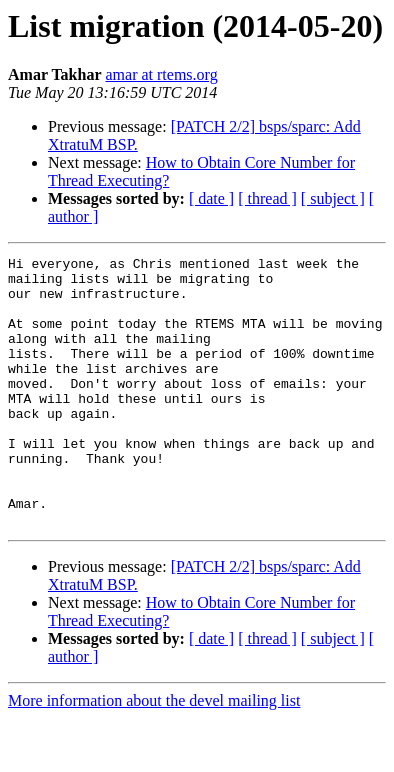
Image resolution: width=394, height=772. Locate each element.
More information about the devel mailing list (154, 754)
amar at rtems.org (162, 74)
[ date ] (211, 198)
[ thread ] (267, 198)
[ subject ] (333, 198)
